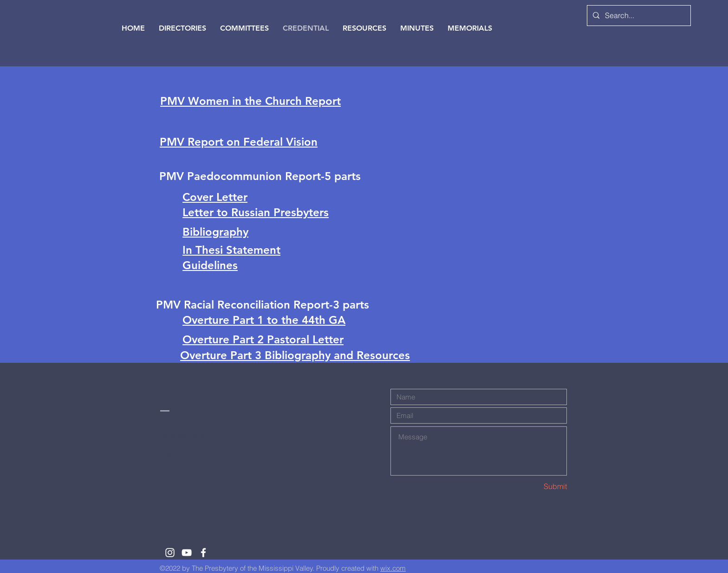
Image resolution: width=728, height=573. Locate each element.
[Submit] (534, 486)
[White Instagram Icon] (170, 553)
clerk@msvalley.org (189, 435)
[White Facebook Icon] (203, 553)
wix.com (393, 568)
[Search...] (638, 16)
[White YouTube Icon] (187, 553)
